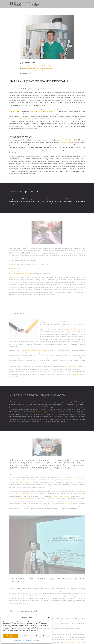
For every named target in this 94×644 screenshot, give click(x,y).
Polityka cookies (17, 640)
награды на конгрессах (30, 494)
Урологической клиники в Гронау (42, 111)
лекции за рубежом (23, 596)
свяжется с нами (54, 596)
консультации (14, 501)
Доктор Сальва (72, 367)
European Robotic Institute (68, 140)
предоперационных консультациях (21, 499)
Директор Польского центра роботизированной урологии (37, 68)
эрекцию (59, 327)
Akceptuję (10, 636)
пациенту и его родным (61, 496)
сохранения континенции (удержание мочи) (34, 350)
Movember (24, 119)
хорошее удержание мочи (19, 271)
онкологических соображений (75, 329)
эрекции (44, 419)
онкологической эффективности (35, 402)
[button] (49, 618)
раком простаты (47, 372)
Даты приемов (79, 591)
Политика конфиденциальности (31, 640)
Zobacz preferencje (42, 636)
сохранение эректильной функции (22, 273)
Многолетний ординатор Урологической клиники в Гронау (37, 71)
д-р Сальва (41, 199)
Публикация (14, 277)
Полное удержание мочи (46, 412)
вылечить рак (15, 268)
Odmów (26, 636)
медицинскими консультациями (74, 642)
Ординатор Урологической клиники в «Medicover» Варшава (38, 66)
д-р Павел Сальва (66, 143)
